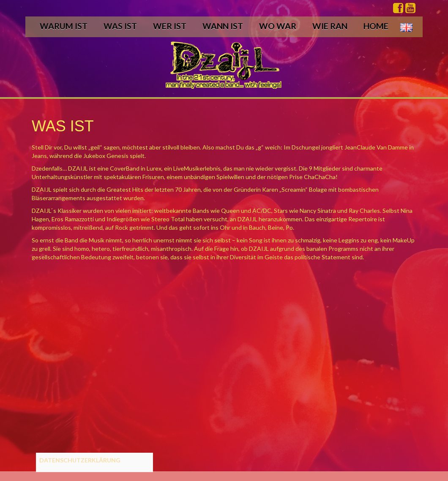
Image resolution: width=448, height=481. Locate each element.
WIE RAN (330, 26)
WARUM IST (64, 26)
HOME (376, 26)
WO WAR (278, 26)
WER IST (170, 26)
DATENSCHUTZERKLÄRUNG (80, 460)
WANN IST (223, 26)
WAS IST (120, 26)
